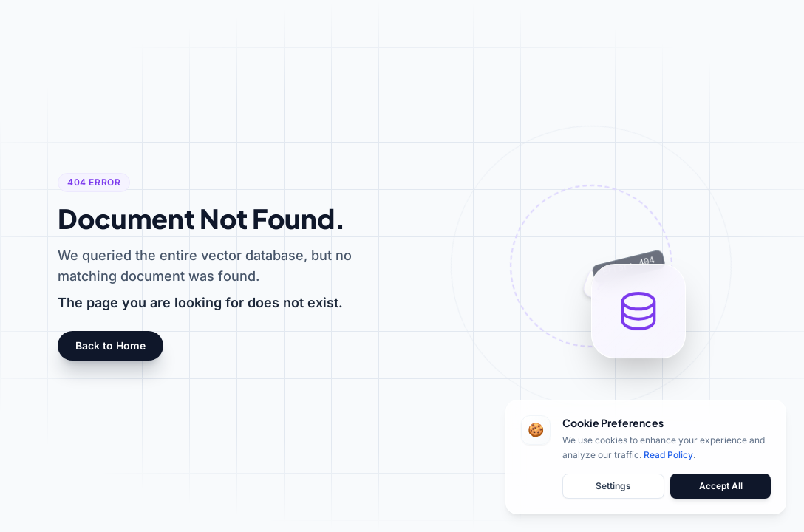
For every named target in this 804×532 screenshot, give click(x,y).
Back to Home (110, 345)
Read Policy (668, 455)
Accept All (721, 486)
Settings (613, 486)
